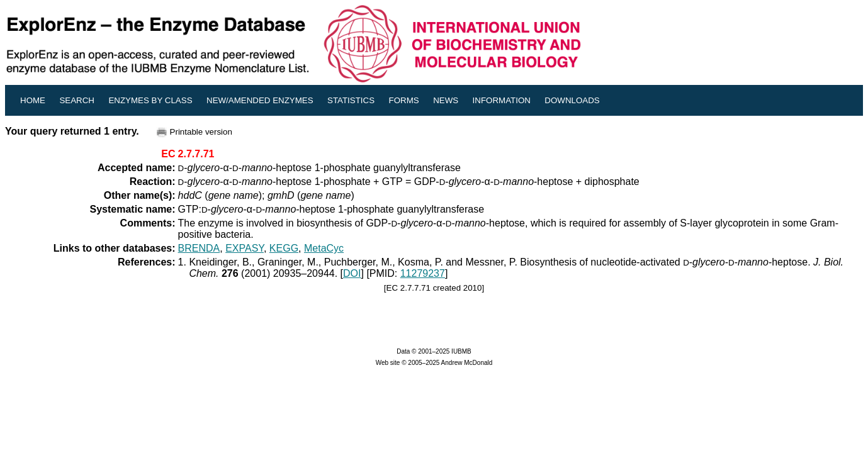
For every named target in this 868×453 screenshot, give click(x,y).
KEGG (284, 248)
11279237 (423, 273)
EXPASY (245, 248)
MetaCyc (324, 248)
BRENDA (199, 248)
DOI (352, 273)
